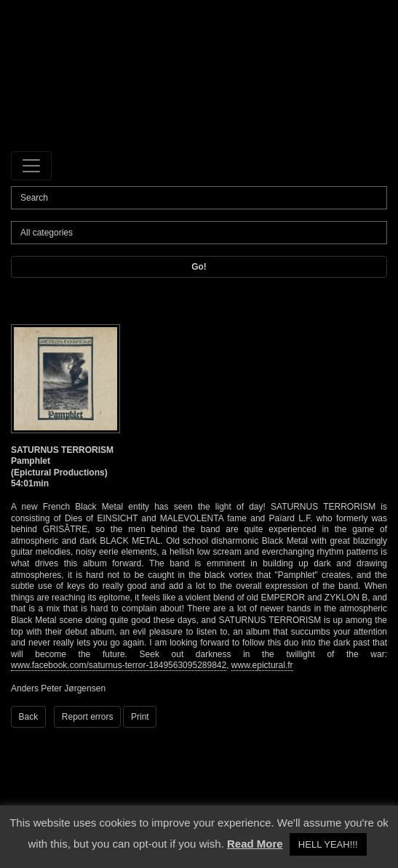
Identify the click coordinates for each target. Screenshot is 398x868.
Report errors (88, 717)
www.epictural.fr (262, 665)
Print (140, 717)
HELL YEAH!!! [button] (328, 844)
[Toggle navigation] (31, 166)
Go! (199, 267)
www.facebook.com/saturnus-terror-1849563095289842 (119, 665)
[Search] (199, 198)
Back (29, 717)
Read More (255, 844)
